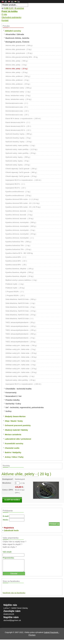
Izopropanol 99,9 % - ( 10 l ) (16, 188)
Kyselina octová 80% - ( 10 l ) (16, 261)
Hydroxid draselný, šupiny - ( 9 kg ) (18, 138)
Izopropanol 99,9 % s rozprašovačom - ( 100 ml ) (23, 180)
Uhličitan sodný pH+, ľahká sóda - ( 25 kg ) (21, 353)
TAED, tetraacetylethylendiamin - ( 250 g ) (21, 330)
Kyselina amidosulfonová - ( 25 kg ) (18, 196)
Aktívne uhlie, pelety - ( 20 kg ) (17, 69)
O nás (4, 14)
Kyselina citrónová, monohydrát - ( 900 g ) (21, 226)
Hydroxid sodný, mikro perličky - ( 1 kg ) (20, 376)
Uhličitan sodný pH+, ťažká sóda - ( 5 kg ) (21, 365)
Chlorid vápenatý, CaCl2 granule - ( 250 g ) (21, 169)
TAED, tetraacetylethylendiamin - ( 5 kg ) (20, 338)
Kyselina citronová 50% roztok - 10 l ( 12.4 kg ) (23, 203)
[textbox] (15, 5)
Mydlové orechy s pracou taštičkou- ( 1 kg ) (21, 280)
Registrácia (9, 528)
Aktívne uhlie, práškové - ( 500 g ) (18, 76)
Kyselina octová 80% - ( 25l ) (16, 265)
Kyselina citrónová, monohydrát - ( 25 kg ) (21, 234)
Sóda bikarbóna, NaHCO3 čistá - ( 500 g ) (21, 299)
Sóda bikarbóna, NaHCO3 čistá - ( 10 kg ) (21, 311)
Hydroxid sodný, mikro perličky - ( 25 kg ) (20, 380)
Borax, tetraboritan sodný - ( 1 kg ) (18, 92)
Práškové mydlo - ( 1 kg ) (15, 284)
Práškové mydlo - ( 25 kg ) (15, 288)
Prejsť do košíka (9, 11)
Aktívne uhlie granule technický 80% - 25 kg (21, 57)
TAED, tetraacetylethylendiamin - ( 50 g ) (20, 322)
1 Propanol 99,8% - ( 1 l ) (15, 292)
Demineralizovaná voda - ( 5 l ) (17, 107)
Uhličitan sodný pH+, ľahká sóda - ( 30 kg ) (21, 357)
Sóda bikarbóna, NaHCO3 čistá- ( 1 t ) (19, 319)
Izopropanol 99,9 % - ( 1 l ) (15, 184)
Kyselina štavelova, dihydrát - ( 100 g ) (20, 269)
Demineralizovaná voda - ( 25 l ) (17, 115)
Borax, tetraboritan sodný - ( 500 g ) (18, 88)
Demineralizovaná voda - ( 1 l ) (17, 103)
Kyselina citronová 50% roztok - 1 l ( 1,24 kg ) (22, 199)
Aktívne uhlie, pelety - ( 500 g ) (17, 61)
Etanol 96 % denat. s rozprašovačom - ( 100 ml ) (23, 119)
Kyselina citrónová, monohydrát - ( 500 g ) (21, 222)
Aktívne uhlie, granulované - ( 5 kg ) (18, 49)
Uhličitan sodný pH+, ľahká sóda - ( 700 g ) (21, 345)
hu (19, 1)
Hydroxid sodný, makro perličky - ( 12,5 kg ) (21, 149)
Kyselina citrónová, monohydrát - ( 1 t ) (20, 238)
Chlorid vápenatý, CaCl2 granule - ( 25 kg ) (21, 176)
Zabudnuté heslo (11, 530)
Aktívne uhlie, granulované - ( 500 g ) (19, 45)
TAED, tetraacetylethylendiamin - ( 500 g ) (21, 334)
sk (6, 1)
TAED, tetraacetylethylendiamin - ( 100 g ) (21, 326)
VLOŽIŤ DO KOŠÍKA (12, 500)
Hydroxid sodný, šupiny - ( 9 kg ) (17, 161)
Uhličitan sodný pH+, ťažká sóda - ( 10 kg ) (21, 369)
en (12, 1)
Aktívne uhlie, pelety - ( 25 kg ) (17, 72)
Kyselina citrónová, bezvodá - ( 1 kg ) (19, 211)
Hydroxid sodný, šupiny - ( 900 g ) (18, 157)
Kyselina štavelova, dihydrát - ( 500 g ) (20, 272)
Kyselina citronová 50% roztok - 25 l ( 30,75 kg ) (23, 207)
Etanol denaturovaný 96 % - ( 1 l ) (18, 122)
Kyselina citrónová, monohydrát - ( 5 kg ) (20, 230)
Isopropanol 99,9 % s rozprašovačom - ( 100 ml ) (23, 384)
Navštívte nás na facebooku (14, 593)
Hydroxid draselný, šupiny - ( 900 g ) (19, 134)
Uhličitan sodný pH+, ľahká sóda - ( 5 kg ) (21, 349)
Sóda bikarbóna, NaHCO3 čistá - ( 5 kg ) (20, 307)
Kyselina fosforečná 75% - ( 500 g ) (18, 242)
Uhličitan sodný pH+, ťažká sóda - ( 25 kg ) (21, 372)
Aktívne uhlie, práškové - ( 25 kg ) (18, 84)
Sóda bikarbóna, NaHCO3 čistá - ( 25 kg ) (21, 315)
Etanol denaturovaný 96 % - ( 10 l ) (18, 130)
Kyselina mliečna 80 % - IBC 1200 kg (19, 253)
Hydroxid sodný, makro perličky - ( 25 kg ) (21, 153)
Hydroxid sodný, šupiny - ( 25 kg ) (18, 165)
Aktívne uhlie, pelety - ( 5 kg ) (16, 65)
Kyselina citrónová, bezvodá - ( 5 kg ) (19, 215)
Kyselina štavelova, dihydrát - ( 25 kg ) (20, 276)
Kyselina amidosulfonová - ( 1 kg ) (18, 192)
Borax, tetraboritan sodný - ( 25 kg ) (18, 99)
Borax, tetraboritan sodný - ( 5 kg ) (18, 96)
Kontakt (5, 20)
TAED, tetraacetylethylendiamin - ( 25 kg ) (21, 342)
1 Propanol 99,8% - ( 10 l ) (15, 296)
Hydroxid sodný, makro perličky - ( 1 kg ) (20, 145)
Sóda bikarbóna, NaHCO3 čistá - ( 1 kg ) (20, 303)
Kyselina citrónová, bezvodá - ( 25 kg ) (20, 219)
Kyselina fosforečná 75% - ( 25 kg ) (18, 249)
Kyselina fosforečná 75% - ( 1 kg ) (18, 245)
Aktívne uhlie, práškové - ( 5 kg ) (17, 80)
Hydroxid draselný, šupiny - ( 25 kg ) (19, 142)
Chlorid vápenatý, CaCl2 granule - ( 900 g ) (21, 172)
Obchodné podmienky (11, 17)
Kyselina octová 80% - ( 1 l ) (16, 257)
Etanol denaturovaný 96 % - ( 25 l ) (18, 126)
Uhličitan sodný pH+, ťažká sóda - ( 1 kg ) (21, 361)
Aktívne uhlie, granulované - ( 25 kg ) (19, 53)
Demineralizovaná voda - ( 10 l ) (17, 111)
